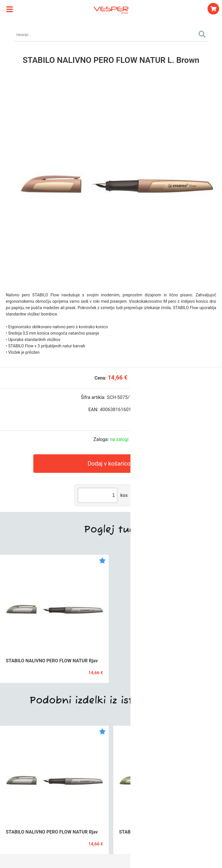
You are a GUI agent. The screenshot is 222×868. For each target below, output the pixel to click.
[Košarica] (213, 9)
